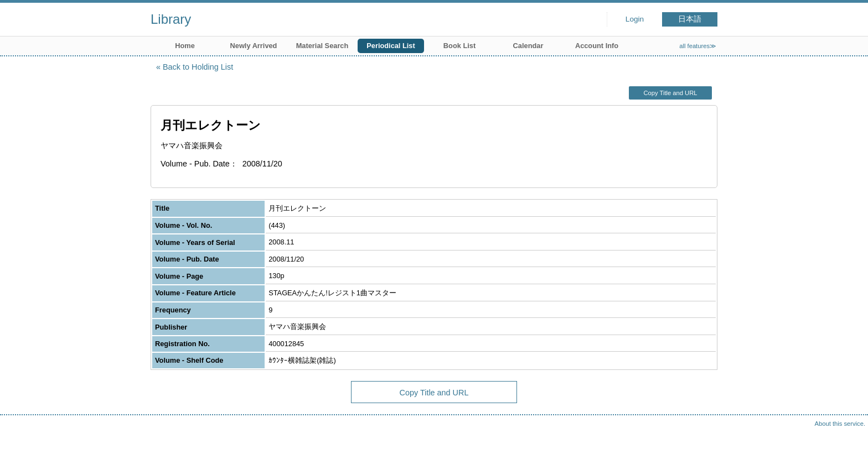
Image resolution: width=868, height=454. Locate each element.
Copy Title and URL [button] (670, 93)
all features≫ (698, 46)
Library (171, 19)
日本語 (690, 19)
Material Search (322, 46)
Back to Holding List (198, 67)
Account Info (597, 46)
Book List (459, 46)
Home (185, 46)
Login (635, 19)
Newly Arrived (254, 46)
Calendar (528, 46)
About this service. (840, 424)
